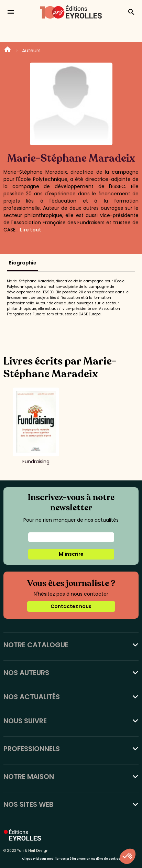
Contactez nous (71, 606)
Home (8, 51)
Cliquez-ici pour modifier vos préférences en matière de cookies (71, 859)
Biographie (23, 263)
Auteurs (31, 51)
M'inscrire (71, 554)
